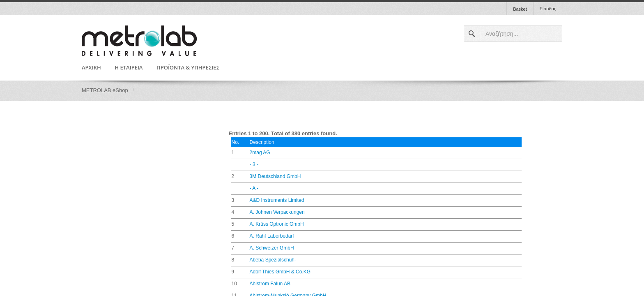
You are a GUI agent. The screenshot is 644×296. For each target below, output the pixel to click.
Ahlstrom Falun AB (270, 284)
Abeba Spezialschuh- (273, 260)
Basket (520, 9)
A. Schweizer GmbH (272, 248)
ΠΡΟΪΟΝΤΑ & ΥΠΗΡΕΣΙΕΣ (188, 68)
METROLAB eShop (105, 90)
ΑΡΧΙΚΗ (91, 68)
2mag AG (260, 153)
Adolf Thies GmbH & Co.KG (280, 272)
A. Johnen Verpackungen (277, 212)
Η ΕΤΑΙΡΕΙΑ (129, 68)
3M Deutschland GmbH (275, 176)
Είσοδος (548, 9)
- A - (254, 188)
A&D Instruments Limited (277, 200)
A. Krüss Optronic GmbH (277, 224)
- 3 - (254, 164)
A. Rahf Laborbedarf (272, 236)
